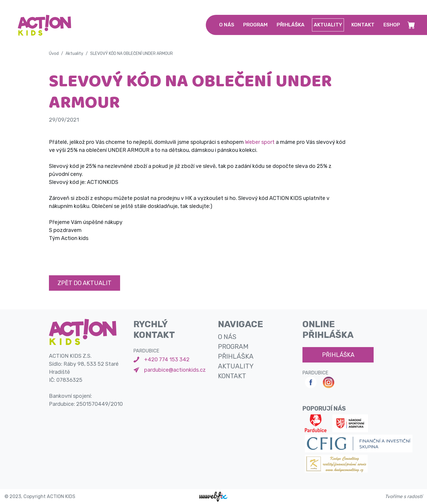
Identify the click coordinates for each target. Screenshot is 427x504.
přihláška (291, 25)
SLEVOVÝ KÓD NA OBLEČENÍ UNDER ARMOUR (132, 54)
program (255, 25)
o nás (227, 25)
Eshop (392, 25)
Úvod (54, 54)
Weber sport (260, 142)
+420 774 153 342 (167, 360)
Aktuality (74, 54)
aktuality (328, 25)
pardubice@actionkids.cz (175, 370)
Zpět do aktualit (85, 283)
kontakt (363, 25)
